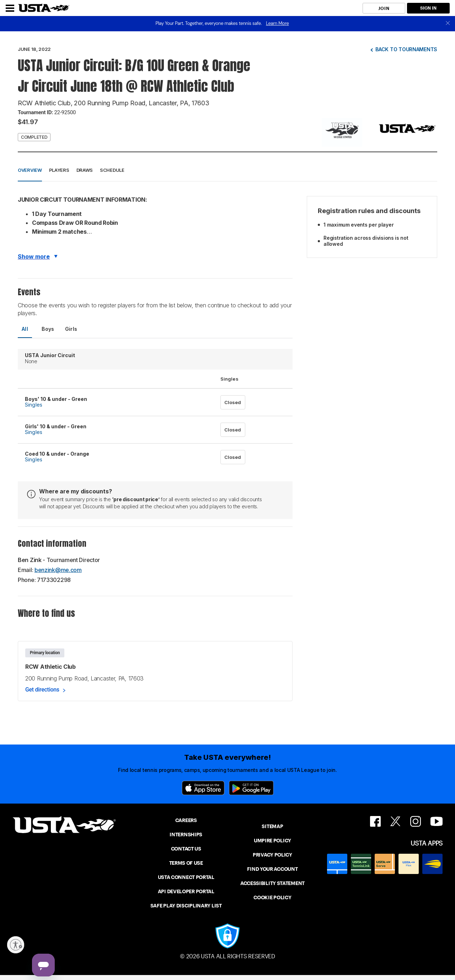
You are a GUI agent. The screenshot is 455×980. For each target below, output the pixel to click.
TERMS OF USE (186, 863)
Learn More (277, 23)
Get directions (42, 690)
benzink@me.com (58, 570)
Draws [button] (85, 170)
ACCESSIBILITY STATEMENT (272, 883)
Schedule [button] (112, 170)
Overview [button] (30, 170)
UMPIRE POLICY (272, 841)
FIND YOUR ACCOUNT (272, 869)
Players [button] (59, 170)
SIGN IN (428, 8)
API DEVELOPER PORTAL (186, 891)
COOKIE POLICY (272, 897)
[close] (448, 24)
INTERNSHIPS (186, 835)
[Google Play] (251, 788)
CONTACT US (186, 849)
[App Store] (203, 788)
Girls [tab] (71, 329)
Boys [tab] (48, 329)
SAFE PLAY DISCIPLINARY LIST (186, 906)
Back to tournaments (406, 49)
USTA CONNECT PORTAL (186, 877)
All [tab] (25, 329)
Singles (34, 405)
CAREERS (186, 820)
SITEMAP (272, 826)
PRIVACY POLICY (272, 855)
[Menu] (10, 8)
